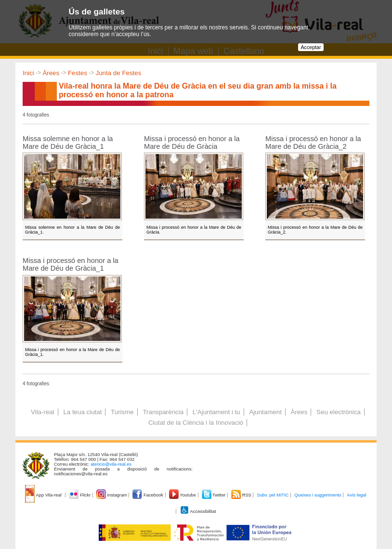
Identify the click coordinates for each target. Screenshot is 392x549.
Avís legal (356, 495)
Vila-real (43, 412)
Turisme (122, 412)
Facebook (148, 495)
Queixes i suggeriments (318, 495)
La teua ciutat (82, 412)
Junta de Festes (119, 73)
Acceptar (311, 47)
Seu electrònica (339, 412)
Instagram (112, 495)
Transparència (163, 412)
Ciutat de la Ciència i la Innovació (196, 423)
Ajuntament (265, 412)
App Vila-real (44, 495)
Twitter (215, 495)
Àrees (51, 73)
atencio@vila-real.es (111, 464)
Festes (78, 73)
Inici (28, 73)
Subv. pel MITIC (273, 495)
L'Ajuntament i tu (216, 412)
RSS (242, 495)
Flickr (80, 495)
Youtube (183, 495)
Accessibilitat (198, 511)
